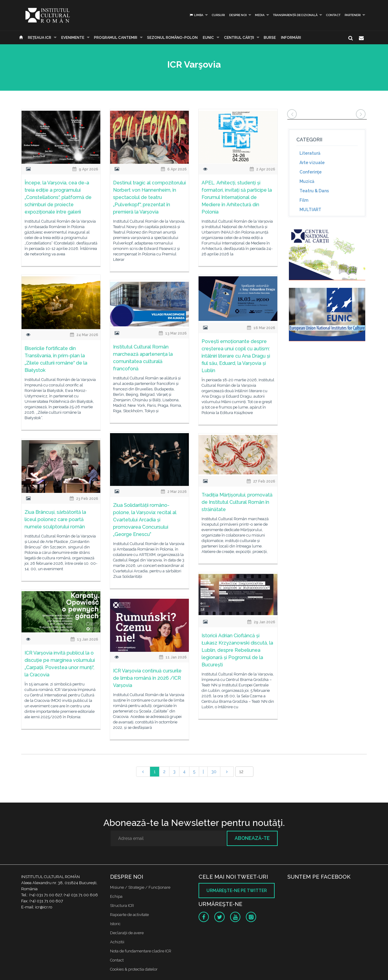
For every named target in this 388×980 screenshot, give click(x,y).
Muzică (307, 181)
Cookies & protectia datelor (134, 969)
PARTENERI (353, 15)
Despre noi (238, 15)
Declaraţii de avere (127, 933)
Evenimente (73, 38)
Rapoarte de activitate (129, 915)
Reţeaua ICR (40, 38)
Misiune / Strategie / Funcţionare (140, 887)
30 (214, 772)
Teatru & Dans (314, 191)
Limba (196, 15)
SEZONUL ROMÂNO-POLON (172, 38)
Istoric (115, 924)
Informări (291, 38)
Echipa (116, 896)
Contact (333, 15)
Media (260, 15)
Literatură (310, 153)
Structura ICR (122, 906)
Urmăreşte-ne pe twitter (237, 891)
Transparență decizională (295, 15)
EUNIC (208, 38)
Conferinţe (311, 172)
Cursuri (218, 15)
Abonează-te (252, 838)
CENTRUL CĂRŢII (239, 38)
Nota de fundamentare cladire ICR (141, 951)
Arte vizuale (312, 163)
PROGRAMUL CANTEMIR (116, 38)
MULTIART (310, 210)
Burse (270, 38)
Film (304, 200)
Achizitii (117, 942)
